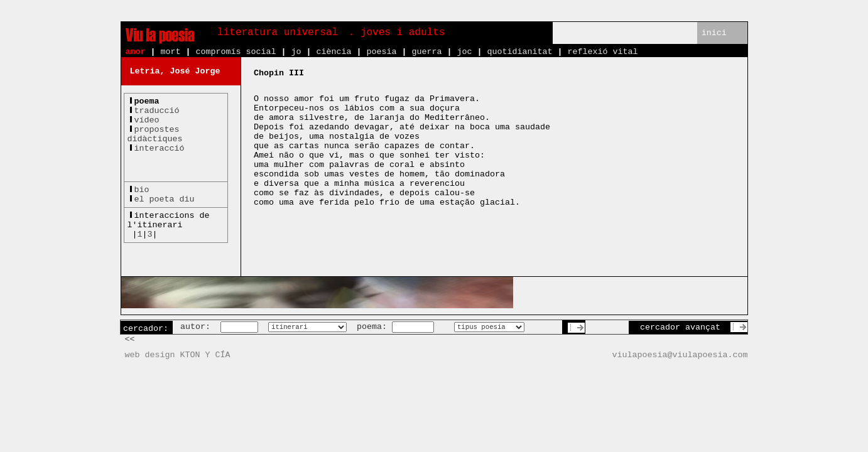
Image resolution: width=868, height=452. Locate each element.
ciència (334, 52)
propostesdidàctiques (155, 134)
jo (296, 52)
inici (714, 33)
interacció (160, 148)
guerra (426, 52)
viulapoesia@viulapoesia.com (680, 355)
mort (171, 52)
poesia (381, 52)
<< (130, 339)
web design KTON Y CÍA (178, 355)
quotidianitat (519, 52)
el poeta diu (165, 199)
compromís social (236, 52)
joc (464, 52)
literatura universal (278, 33)
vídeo (147, 120)
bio (142, 190)
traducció (157, 111)
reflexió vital (602, 52)
